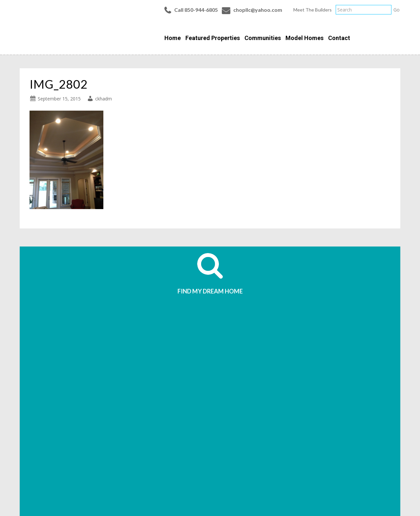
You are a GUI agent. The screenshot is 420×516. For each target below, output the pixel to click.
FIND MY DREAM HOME (210, 291)
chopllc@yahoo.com (258, 10)
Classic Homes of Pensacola (54, 27)
